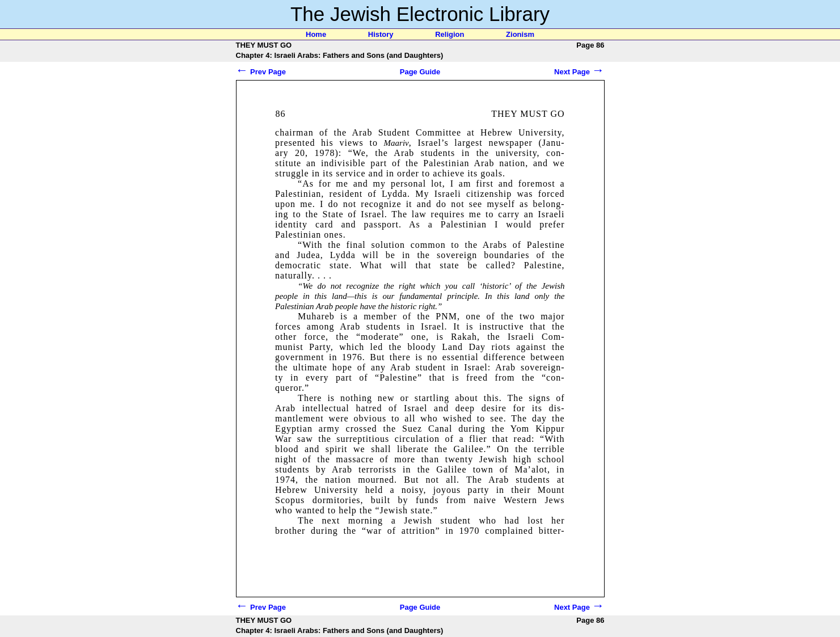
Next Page (579, 72)
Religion (449, 34)
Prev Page (261, 72)
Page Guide (420, 72)
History (381, 34)
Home (316, 34)
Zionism (520, 34)
